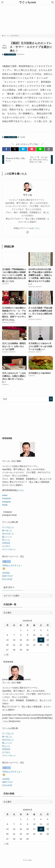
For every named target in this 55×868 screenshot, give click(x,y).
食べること (7, 530)
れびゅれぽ (7, 579)
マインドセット (9, 549)
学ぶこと (6, 540)
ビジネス (6, 546)
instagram (7, 502)
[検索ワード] (27, 399)
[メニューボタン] (2, 2)
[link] (27, 232)
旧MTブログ (8, 576)
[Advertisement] (27, 19)
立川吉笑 (23, 137)
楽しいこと (7, 537)
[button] (6, 149)
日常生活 (6, 543)
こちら (36, 228)
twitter (5, 495)
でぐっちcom (27, 2)
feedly (5, 505)
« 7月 (6, 655)
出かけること (8, 534)
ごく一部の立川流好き (10, 54)
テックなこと (8, 527)
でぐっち (27, 195)
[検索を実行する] (51, 399)
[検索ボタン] (53, 2)
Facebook (7, 498)
